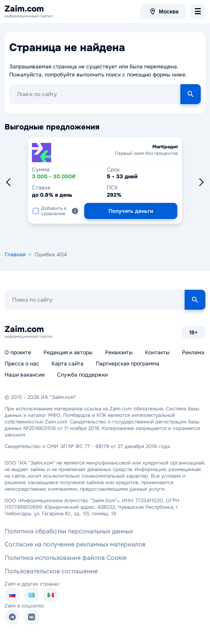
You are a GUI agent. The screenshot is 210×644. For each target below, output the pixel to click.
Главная (15, 254)
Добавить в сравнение (50, 211)
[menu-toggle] (198, 12)
